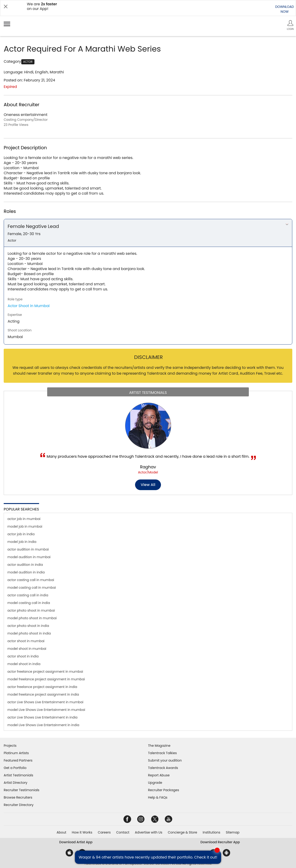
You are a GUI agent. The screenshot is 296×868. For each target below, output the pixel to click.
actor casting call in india (28, 595)
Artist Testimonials (18, 775)
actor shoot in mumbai (26, 641)
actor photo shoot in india (28, 626)
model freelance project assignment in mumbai (46, 679)
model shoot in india (24, 664)
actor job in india (21, 534)
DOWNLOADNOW (285, 9)
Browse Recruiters (18, 797)
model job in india (22, 542)
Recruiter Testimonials (22, 790)
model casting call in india (29, 603)
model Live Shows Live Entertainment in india (43, 725)
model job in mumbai (25, 526)
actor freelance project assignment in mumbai (45, 672)
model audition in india (26, 572)
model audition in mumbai (29, 557)
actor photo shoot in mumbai (31, 610)
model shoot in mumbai (27, 649)
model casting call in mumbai (32, 588)
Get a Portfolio (15, 768)
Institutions (211, 832)
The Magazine (159, 746)
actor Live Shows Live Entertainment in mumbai (45, 702)
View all (148, 485)
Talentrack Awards (163, 768)
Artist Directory (15, 783)
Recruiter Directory (19, 805)
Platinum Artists (16, 753)
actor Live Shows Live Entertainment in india (42, 717)
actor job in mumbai (24, 519)
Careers (104, 832)
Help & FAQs (158, 797)
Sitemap (233, 832)
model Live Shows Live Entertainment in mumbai (46, 710)
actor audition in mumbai (28, 549)
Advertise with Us (148, 832)
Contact (123, 832)
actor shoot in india (23, 656)
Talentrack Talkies (162, 753)
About (62, 832)
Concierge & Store (183, 832)
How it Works (82, 832)
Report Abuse (159, 775)
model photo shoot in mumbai (32, 618)
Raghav (148, 467)
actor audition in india (25, 565)
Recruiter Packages (163, 790)
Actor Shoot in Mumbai (29, 306)
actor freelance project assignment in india (42, 687)
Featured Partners (18, 760)
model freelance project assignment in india (43, 694)
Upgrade (155, 783)
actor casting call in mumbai (31, 580)
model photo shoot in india (29, 633)
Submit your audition (165, 760)
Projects (10, 746)
